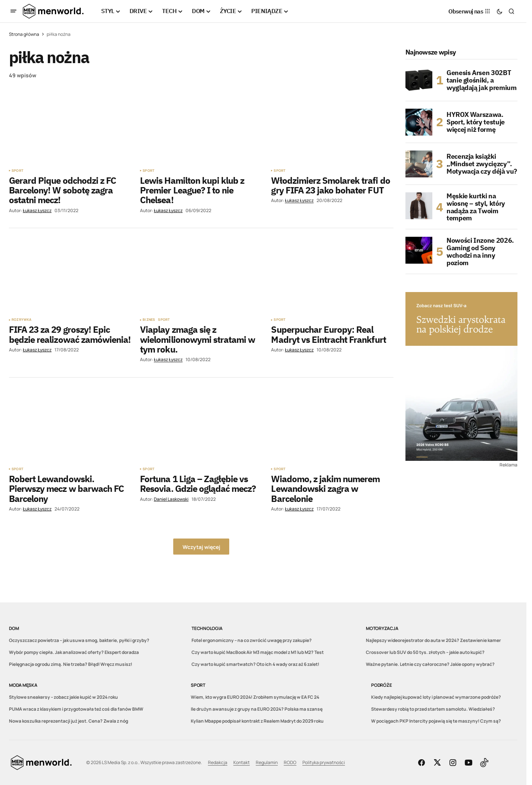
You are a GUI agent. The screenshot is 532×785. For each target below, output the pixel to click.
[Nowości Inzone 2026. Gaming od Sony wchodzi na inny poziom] (419, 250)
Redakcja (218, 762)
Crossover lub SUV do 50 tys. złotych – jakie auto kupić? (425, 652)
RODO (290, 762)
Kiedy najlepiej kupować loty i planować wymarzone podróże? (436, 697)
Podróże (381, 685)
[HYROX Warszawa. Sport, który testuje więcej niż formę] (419, 122)
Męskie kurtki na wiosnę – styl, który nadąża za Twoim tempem (476, 207)
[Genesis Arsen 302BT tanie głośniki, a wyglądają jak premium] (419, 80)
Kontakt (242, 762)
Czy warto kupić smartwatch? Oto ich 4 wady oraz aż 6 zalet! (255, 664)
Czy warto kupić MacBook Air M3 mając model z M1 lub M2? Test (258, 652)
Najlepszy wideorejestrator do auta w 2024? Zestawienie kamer (433, 640)
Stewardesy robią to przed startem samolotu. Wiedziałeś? (433, 709)
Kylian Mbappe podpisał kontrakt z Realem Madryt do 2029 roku (257, 721)
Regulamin (267, 762)
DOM (14, 628)
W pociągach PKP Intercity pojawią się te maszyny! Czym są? (436, 721)
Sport (17, 171)
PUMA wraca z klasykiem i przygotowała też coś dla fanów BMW (76, 709)
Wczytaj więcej (201, 547)
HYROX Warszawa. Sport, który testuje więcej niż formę (476, 122)
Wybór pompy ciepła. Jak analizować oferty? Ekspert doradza (74, 652)
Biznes (149, 320)
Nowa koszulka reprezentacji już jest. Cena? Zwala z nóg (69, 721)
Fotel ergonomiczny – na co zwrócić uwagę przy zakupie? (252, 640)
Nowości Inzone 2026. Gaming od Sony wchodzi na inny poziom (480, 252)
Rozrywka (21, 320)
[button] (13, 11)
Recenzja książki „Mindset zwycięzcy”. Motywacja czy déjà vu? (482, 164)
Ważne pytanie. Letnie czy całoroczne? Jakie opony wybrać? (430, 664)
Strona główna (24, 34)
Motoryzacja (382, 628)
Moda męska (23, 685)
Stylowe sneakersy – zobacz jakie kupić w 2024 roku (63, 697)
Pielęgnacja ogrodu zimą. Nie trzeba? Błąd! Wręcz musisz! (71, 664)
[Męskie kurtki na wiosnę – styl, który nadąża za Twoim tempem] (419, 206)
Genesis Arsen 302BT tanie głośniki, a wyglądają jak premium (481, 80)
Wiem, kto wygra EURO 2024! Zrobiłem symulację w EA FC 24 (255, 697)
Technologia (207, 628)
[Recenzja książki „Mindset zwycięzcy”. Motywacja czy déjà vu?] (419, 164)
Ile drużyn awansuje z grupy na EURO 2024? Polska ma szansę (257, 709)
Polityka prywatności (324, 762)
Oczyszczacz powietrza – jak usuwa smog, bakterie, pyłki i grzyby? (79, 640)
